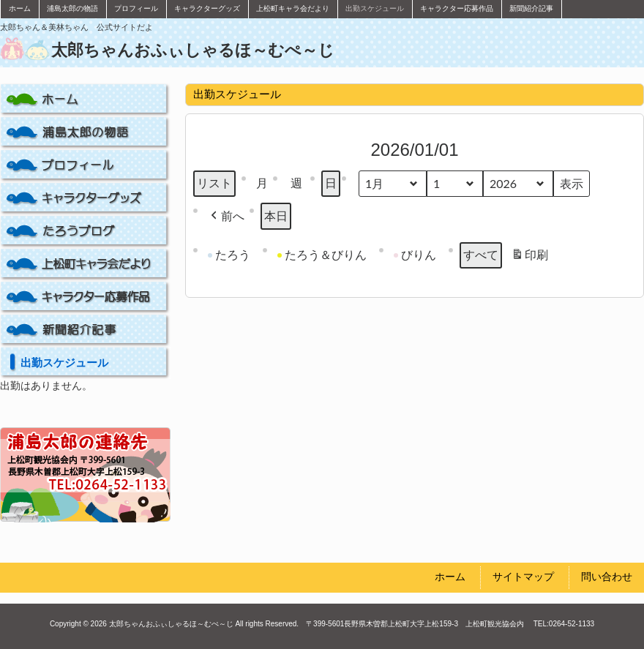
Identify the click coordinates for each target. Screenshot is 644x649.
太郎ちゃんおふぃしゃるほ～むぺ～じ (193, 50)
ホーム (450, 577)
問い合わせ (607, 577)
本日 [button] (276, 216)
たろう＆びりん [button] (322, 255)
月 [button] (262, 183)
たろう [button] (229, 255)
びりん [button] (415, 255)
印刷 (529, 257)
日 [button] (331, 183)
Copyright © (69, 624)
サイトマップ (523, 577)
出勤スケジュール (64, 363)
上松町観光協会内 (498, 624)
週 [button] (296, 183)
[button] (226, 217)
